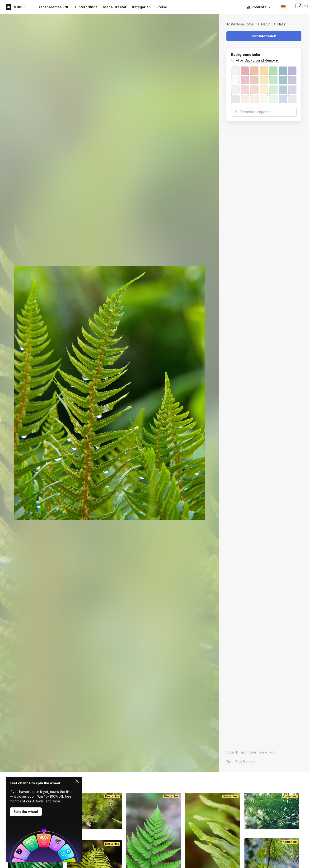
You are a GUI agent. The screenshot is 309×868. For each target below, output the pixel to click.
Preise (162, 7)
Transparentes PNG (53, 7)
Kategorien (141, 7)
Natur (266, 24)
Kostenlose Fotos (240, 24)
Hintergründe (86, 7)
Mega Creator (115, 7)
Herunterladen (264, 36)
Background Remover (262, 60)
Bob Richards (246, 762)
